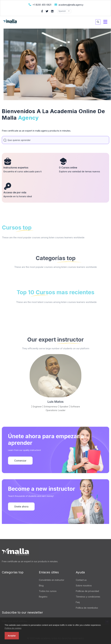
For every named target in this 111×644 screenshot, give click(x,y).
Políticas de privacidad (87, 591)
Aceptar (12, 636)
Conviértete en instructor (52, 580)
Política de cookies (13, 628)
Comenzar (20, 482)
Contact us (81, 580)
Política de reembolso (87, 608)
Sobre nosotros (84, 586)
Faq (78, 602)
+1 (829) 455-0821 (40, 5)
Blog (41, 586)
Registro (43, 597)
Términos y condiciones (88, 597)
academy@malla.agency (69, 5)
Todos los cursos (48, 591)
